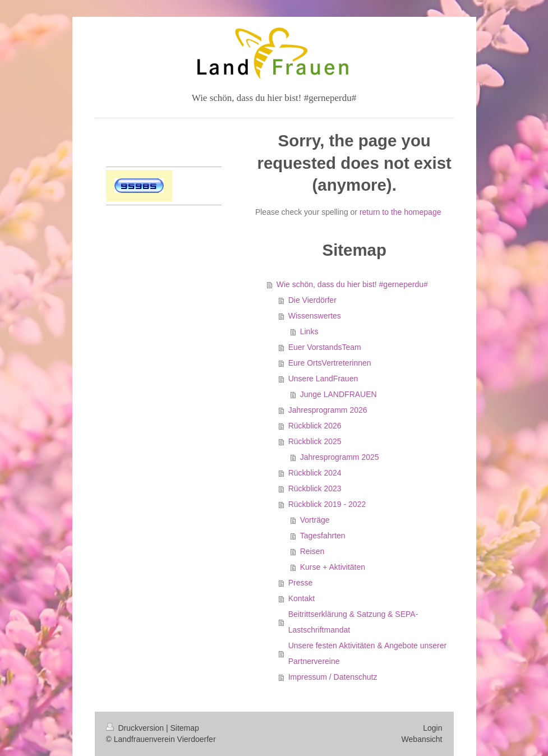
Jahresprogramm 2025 (340, 457)
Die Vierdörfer (312, 300)
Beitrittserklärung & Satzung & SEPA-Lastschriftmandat (353, 622)
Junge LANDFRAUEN (339, 394)
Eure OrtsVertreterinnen (330, 363)
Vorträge (315, 520)
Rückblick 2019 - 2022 (327, 504)
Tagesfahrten (323, 536)
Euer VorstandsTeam (325, 347)
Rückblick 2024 (315, 473)
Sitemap (185, 728)
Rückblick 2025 (315, 441)
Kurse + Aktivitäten (333, 567)
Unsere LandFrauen (323, 379)
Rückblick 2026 (315, 426)
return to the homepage (400, 212)
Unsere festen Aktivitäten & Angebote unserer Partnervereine (368, 653)
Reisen (312, 551)
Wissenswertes (315, 316)
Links (309, 331)
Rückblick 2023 (315, 488)
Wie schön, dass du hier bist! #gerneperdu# (352, 284)
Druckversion (136, 728)
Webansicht (422, 739)
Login (432, 728)
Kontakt (301, 598)
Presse (301, 583)
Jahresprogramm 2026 (328, 410)
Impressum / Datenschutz (333, 677)
